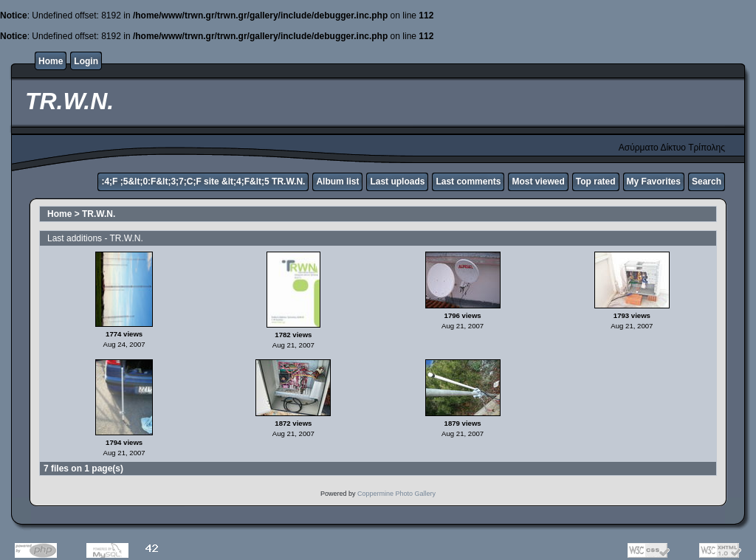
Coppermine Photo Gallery (396, 494)
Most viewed (538, 182)
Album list (337, 182)
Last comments (468, 182)
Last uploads (397, 182)
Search (707, 182)
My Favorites (654, 182)
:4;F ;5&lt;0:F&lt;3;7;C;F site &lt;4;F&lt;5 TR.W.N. (203, 182)
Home (51, 61)
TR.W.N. (99, 214)
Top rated (596, 182)
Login (86, 61)
